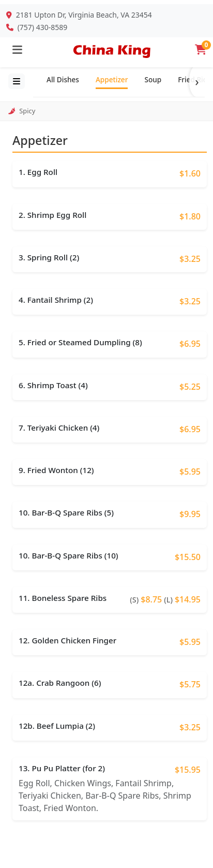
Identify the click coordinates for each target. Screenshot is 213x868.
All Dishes (63, 79)
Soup (153, 79)
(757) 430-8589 (43, 27)
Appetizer (112, 79)
